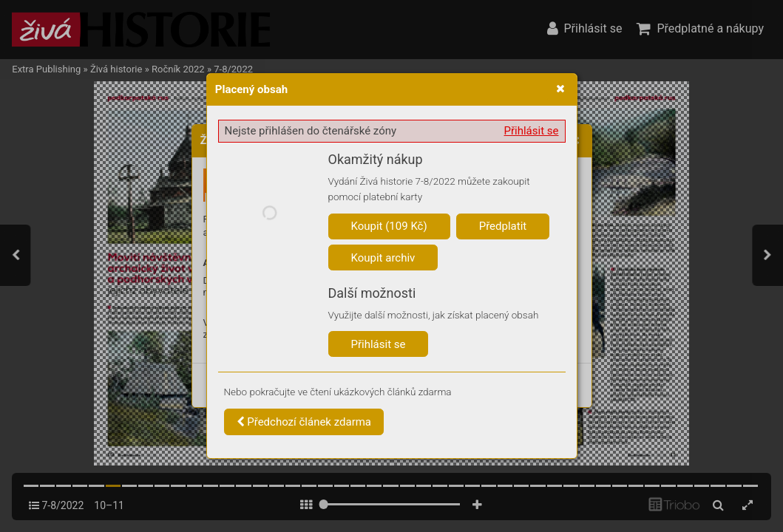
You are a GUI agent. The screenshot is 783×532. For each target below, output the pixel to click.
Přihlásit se (532, 131)
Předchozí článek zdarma (304, 422)
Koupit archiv (383, 258)
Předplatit (503, 226)
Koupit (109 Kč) (389, 226)
